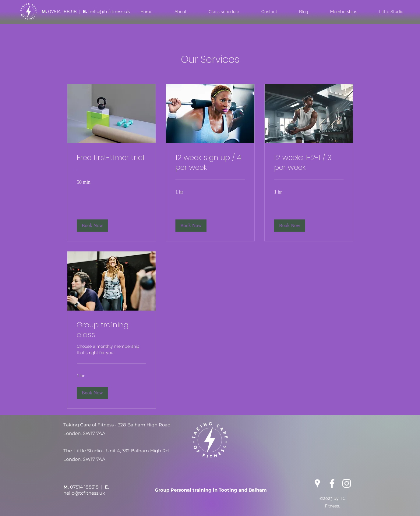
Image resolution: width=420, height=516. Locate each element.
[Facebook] (332, 483)
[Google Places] (317, 483)
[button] (92, 226)
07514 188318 (63, 11)
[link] (111, 158)
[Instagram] (347, 483)
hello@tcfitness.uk (109, 11)
